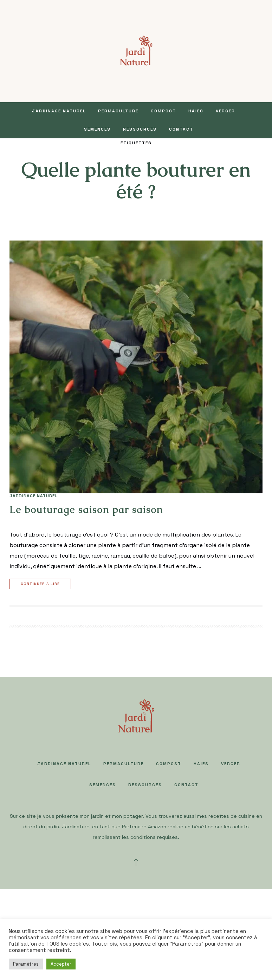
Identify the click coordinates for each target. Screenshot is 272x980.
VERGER (225, 111)
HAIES (196, 111)
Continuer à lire (41, 584)
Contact (181, 129)
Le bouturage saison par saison (86, 509)
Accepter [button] (61, 964)
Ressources (140, 129)
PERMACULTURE (118, 111)
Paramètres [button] (26, 964)
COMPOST (163, 111)
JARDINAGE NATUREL (59, 111)
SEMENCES (97, 129)
